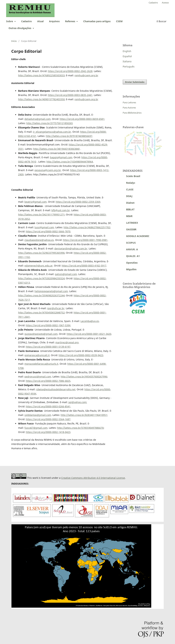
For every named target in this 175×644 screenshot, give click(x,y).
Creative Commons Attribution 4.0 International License (93, 478)
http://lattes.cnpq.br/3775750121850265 (50, 123)
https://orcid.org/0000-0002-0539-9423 (81, 355)
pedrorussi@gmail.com (38, 377)
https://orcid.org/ (79, 145)
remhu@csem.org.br (86, 75)
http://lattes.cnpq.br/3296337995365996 (41, 253)
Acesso (165, 3)
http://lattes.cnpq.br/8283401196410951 (84, 415)
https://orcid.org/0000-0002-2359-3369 (78, 202)
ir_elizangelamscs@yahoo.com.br (52, 132)
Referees (70, 21)
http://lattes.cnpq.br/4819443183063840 (56, 149)
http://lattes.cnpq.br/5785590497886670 (80, 428)
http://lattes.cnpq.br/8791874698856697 (69, 136)
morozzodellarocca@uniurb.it (41, 364)
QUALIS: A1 (131, 256)
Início (14, 41)
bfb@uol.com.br (61, 210)
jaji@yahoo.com (77, 402)
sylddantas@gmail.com (38, 415)
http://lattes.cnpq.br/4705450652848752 (41, 313)
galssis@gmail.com (66, 274)
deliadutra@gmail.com (38, 119)
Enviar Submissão (135, 82)
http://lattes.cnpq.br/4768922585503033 (41, 75)
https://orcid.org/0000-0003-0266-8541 (48, 406)
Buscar (161, 21)
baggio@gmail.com (61, 157)
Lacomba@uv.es (90, 321)
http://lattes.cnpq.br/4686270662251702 (87, 227)
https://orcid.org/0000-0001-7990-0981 (85, 240)
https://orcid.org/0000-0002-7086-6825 (48, 381)
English (127, 51)
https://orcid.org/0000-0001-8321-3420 (89, 334)
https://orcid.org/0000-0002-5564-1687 (48, 419)
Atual (40, 21)
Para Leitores (129, 102)
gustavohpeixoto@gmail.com (41, 334)
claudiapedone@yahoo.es (39, 240)
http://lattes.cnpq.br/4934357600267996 (84, 377)
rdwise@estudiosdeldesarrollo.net (56, 389)
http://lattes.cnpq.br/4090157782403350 (41, 99)
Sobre (10, 21)
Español (127, 56)
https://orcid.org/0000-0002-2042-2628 (70, 71)
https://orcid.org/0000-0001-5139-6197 (48, 347)
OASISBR (131, 229)
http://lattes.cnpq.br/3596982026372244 (41, 295)
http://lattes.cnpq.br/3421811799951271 (41, 215)
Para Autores (129, 108)
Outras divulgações (20, 28)
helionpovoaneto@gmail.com (51, 291)
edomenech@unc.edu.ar (39, 266)
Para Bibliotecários (132, 113)
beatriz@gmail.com (36, 202)
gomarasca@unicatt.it (37, 355)
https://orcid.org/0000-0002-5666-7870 (48, 231)
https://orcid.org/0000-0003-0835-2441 (70, 95)
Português (129, 66)
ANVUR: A (130, 249)
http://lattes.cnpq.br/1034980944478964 (70, 162)
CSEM (119, 21)
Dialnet (129, 203)
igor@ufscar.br (56, 308)
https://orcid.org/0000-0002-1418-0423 (48, 432)
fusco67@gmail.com (36, 428)
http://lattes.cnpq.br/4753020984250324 (41, 278)
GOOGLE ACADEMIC (138, 236)
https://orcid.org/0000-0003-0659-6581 (82, 119)
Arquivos (54, 21)
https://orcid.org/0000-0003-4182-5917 (84, 266)
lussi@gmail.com (44, 227)
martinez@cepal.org (67, 342)
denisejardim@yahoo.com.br (71, 249)
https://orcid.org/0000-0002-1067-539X (48, 325)
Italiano (127, 61)
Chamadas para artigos (97, 21)
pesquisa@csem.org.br (48, 170)
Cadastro (26, 21)
